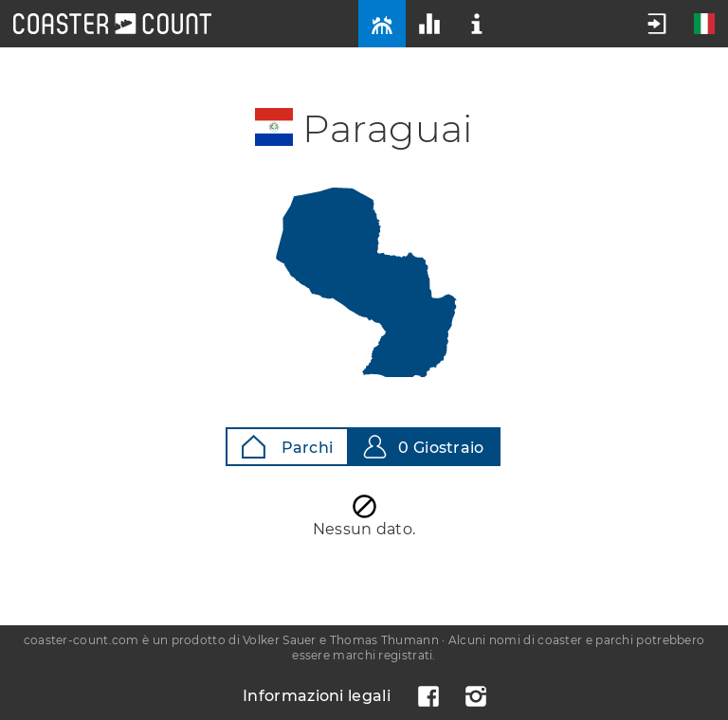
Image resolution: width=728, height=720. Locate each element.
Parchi (287, 447)
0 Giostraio (423, 447)
